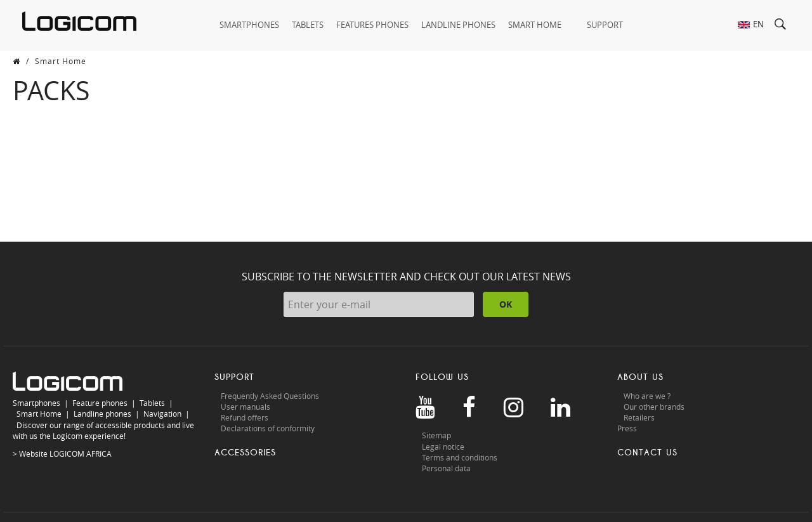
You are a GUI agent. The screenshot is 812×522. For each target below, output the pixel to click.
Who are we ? (647, 396)
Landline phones (102, 414)
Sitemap (436, 435)
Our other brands (654, 407)
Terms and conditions (460, 457)
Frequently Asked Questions (270, 396)
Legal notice (443, 447)
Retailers (639, 417)
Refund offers (245, 417)
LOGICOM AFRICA (81, 453)
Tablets (152, 403)
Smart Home (39, 414)
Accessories (245, 453)
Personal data (446, 468)
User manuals (246, 407)
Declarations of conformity (268, 428)
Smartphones (36, 403)
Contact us (647, 453)
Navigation (162, 414)
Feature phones (100, 403)
